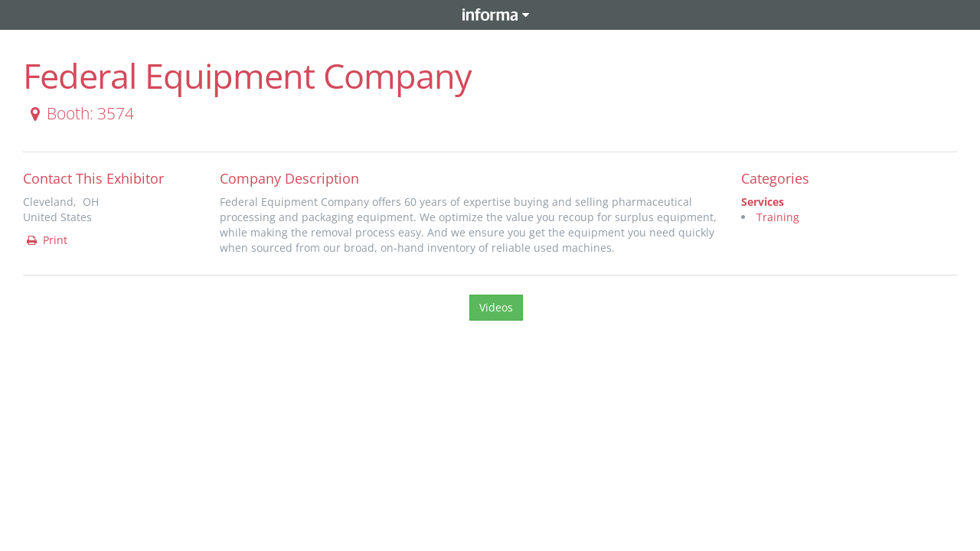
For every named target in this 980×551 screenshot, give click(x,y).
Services (763, 202)
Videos (496, 307)
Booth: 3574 (79, 113)
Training (778, 217)
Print (46, 240)
